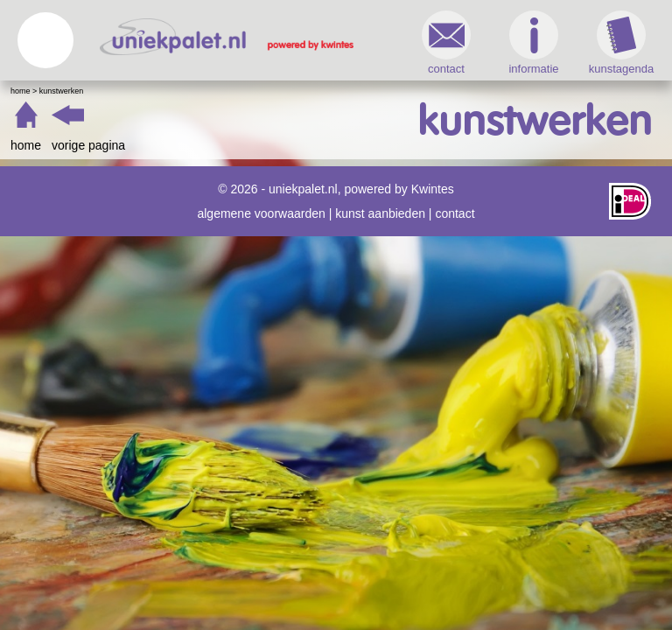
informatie (533, 43)
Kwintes (433, 189)
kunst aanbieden (380, 213)
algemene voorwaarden (261, 213)
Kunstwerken (62, 91)
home (26, 145)
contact (446, 43)
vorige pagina (88, 145)
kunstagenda (621, 43)
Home (21, 91)
